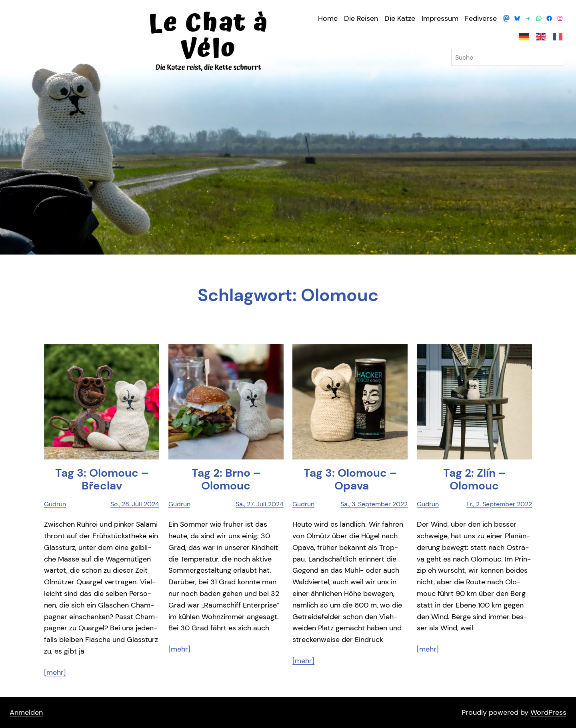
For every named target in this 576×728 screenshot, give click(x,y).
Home (328, 18)
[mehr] (55, 672)
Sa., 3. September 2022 (374, 504)
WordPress (548, 712)
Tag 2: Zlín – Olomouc (474, 479)
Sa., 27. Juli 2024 (260, 504)
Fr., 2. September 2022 (499, 504)
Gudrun (55, 504)
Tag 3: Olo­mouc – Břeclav (102, 479)
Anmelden (26, 712)
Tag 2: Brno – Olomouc (226, 479)
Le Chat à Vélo (208, 36)
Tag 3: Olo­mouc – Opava (350, 479)
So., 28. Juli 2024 (135, 504)
